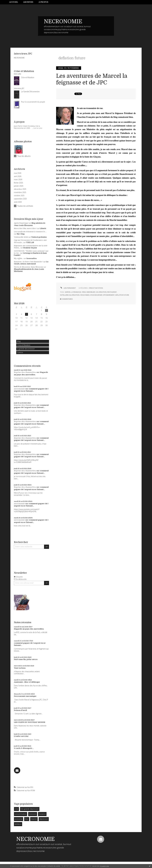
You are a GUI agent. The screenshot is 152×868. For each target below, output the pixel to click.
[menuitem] (15, 2)
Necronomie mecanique (25, 696)
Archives (28, 2)
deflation (18, 824)
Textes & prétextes (39, 237)
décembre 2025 (20, 189)
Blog (19, 341)
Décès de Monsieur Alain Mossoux (29, 267)
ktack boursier (96, 295)
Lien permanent (68, 288)
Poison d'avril (20, 710)
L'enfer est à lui (21, 736)
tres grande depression (30, 809)
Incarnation (31, 258)
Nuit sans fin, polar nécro (26, 659)
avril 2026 (18, 176)
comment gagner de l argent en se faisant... (31, 390)
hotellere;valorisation (70, 295)
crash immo (85, 295)
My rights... (19, 258)
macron (34, 819)
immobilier (91, 292)
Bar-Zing (21, 234)
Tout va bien (20, 668)
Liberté (43, 228)
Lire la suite (38, 128)
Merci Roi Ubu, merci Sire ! (25, 228)
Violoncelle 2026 (21, 237)
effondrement (109, 295)
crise (16, 809)
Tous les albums (24, 156)
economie (19, 819)
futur (27, 819)
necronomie (19, 389)
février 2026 (18, 183)
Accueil (14, 2)
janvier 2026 (19, 186)
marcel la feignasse (73, 292)
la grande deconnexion (26, 349)
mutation (42, 814)
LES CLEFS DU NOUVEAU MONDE (30, 722)
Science (20, 352)
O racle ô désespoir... (24, 748)
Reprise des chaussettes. (25, 372)
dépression (44, 819)
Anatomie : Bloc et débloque (27, 682)
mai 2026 (18, 173)
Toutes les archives (25, 206)
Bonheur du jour (30, 248)
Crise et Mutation (24, 345)
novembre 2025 (20, 192)
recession (33, 814)
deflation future (122, 295)
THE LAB (30, 242)
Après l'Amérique (21, 223)
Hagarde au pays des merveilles (31, 373)
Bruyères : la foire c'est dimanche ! (28, 262)
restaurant (112, 292)
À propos (43, 2)
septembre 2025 (20, 199)
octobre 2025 (19, 196)
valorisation (101, 292)
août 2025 (18, 202)
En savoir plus (105, 866)
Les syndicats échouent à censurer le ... (30, 232)
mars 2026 (18, 180)
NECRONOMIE (63, 21)
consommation (21, 814)
